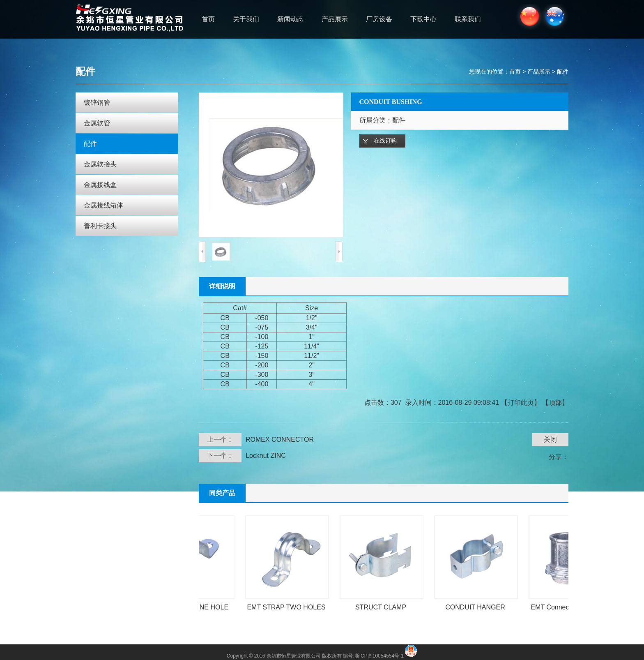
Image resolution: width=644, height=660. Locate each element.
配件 (563, 72)
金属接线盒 (100, 185)
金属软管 (97, 123)
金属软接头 (100, 164)
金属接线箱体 (103, 205)
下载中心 (423, 19)
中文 (528, 17)
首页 (208, 19)
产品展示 (335, 19)
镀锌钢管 (97, 103)
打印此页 (521, 403)
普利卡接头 (100, 226)
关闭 (550, 440)
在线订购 (385, 141)
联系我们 (468, 19)
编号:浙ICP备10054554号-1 (374, 656)
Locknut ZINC (266, 456)
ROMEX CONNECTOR (280, 440)
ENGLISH (555, 17)
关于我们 (246, 19)
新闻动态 (290, 19)
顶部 (555, 403)
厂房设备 (379, 19)
